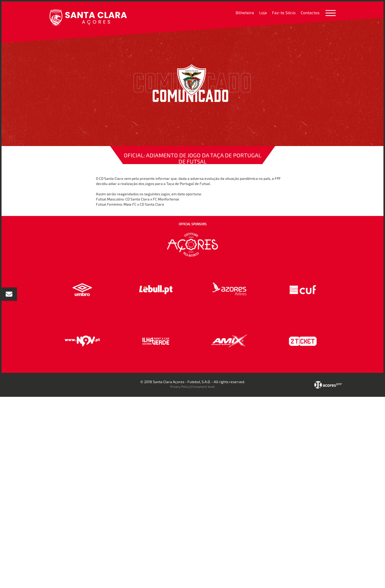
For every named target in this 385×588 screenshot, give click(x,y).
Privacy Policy (180, 386)
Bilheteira (245, 13)
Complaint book (203, 386)
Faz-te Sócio (284, 13)
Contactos (310, 13)
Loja (263, 13)
